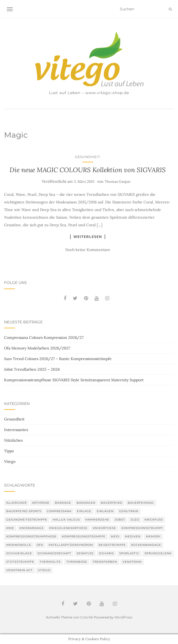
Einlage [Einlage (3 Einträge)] (84, 511)
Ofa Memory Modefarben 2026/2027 (37, 348)
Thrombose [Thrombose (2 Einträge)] (77, 562)
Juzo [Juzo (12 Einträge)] (135, 520)
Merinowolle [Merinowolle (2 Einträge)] (19, 545)
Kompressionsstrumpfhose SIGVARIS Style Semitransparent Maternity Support (74, 380)
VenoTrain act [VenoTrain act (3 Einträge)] (19, 570)
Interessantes (16, 430)
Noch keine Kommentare (88, 250)
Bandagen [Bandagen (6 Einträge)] (86, 503)
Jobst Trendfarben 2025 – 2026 (32, 369)
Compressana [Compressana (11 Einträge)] (59, 511)
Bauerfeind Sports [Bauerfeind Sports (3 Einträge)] (24, 511)
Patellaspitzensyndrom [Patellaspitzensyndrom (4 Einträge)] (71, 545)
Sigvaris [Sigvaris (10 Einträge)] (106, 553)
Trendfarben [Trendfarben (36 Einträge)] (105, 562)
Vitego (10, 462)
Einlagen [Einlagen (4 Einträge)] (105, 511)
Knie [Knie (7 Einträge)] (10, 528)
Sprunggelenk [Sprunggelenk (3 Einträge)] (158, 553)
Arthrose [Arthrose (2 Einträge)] (41, 503)
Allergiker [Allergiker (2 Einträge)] (16, 503)
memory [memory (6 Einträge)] (153, 536)
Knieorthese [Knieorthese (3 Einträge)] (104, 528)
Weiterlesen (88, 237)
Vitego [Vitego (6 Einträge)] (44, 570)
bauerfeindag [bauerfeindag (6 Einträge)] (141, 503)
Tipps (9, 451)
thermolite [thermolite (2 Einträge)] (50, 562)
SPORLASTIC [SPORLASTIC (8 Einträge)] (129, 553)
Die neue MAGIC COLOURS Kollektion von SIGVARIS (88, 170)
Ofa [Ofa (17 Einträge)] (40, 545)
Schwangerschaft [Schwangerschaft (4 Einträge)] (54, 553)
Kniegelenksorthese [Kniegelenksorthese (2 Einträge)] (68, 528)
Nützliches (13, 440)
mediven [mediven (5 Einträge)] (133, 536)
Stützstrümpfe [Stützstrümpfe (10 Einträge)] (20, 562)
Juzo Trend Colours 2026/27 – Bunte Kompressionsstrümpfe (58, 359)
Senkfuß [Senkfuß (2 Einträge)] (85, 553)
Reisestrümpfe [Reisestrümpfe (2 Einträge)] (112, 545)
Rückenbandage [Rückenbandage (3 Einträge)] (146, 545)
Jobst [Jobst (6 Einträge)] (120, 520)
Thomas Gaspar (118, 182)
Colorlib (87, 617)
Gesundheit (88, 157)
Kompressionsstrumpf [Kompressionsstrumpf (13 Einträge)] (142, 528)
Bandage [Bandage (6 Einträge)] (63, 503)
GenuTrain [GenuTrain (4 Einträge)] (129, 511)
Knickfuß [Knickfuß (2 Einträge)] (154, 520)
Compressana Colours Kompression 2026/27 (44, 338)
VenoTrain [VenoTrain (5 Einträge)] (132, 562)
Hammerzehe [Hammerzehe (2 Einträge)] (97, 520)
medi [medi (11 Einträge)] (115, 536)
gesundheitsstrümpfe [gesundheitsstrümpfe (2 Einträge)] (27, 520)
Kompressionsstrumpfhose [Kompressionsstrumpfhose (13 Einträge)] (31, 536)
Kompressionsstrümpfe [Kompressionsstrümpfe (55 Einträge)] (84, 536)
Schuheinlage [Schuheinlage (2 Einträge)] (19, 553)
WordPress (123, 617)
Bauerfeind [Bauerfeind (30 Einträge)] (112, 503)
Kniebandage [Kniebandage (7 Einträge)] (32, 528)
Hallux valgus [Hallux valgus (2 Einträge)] (66, 520)
